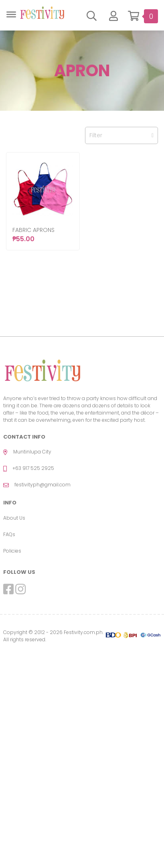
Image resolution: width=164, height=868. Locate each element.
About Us (14, 518)
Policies (12, 551)
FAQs (9, 534)
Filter (121, 135)
